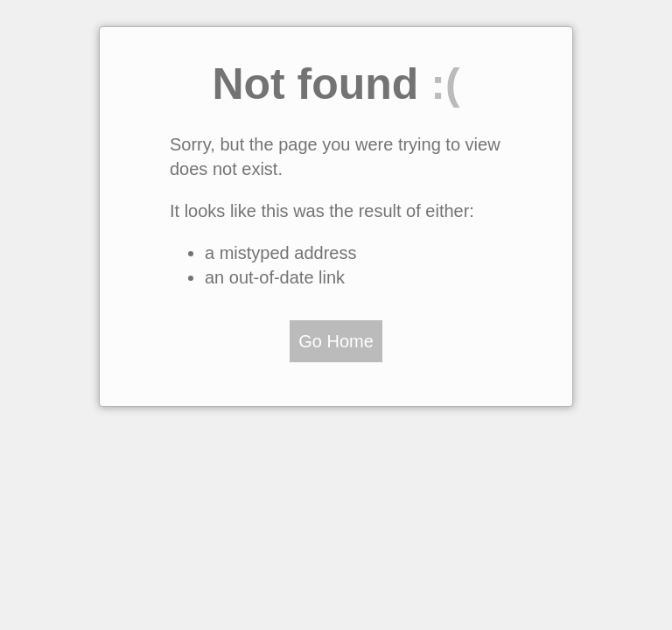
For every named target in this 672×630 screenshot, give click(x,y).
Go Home (336, 341)
